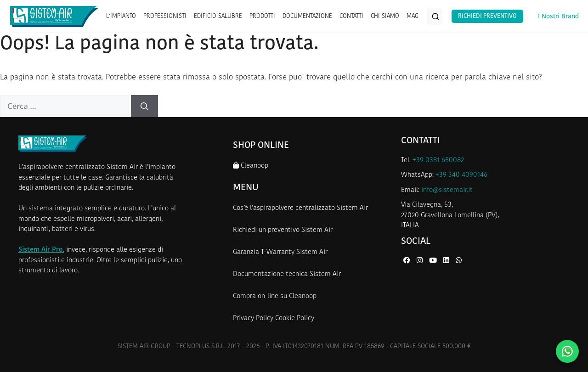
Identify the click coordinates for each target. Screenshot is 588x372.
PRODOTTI (262, 16)
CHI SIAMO (385, 16)
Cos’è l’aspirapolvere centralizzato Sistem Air (300, 208)
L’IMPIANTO (121, 16)
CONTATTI (351, 16)
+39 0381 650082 (438, 161)
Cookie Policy (295, 318)
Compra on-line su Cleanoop (275, 296)
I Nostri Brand (558, 17)
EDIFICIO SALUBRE (218, 16)
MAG (413, 16)
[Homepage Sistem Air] (54, 17)
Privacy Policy (253, 318)
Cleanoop (251, 166)
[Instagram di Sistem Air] (421, 261)
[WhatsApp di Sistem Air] (459, 261)
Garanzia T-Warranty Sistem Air (280, 252)
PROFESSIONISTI (165, 16)
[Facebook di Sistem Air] (408, 261)
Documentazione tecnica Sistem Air (287, 274)
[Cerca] (144, 106)
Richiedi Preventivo (487, 16)
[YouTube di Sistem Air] (434, 261)
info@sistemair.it (447, 190)
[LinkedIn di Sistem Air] (447, 261)
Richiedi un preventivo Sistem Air (283, 230)
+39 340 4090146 (461, 175)
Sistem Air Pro (41, 250)
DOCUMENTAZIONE (307, 16)
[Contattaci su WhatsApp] (567, 351)
